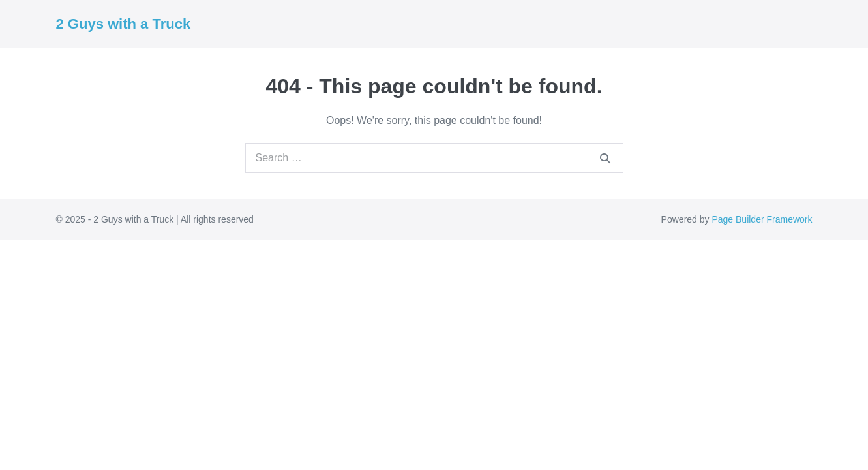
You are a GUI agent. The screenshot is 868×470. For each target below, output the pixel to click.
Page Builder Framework (762, 219)
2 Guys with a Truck (124, 24)
